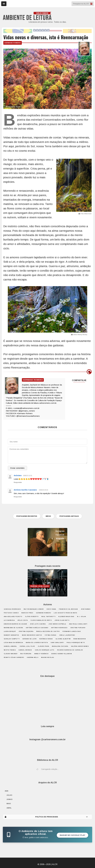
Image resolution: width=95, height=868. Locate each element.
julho (9, 795)
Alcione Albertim (63, 639)
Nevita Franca (10, 650)
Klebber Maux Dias (66, 617)
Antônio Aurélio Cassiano (25, 490)
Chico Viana (51, 609)
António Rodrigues (59, 628)
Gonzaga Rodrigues (12, 609)
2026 (6, 791)
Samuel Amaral (10, 646)
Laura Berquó (10, 631)
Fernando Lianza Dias (72, 631)
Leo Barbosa (9, 620)
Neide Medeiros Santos (32, 635)
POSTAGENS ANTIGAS (70, 516)
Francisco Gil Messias (68, 609)
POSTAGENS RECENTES (26, 516)
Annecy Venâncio (41, 654)
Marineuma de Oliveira (13, 628)
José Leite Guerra (38, 624)
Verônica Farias (46, 639)
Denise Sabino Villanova (62, 654)
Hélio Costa (23, 620)
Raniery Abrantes (11, 635)
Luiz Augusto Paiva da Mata (65, 613)
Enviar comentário (17, 468)
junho (10, 799)
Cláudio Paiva (43, 646)
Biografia (60, 539)
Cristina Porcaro (78, 628)
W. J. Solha (82, 617)
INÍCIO (48, 516)
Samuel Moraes (25, 650)
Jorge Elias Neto (62, 620)
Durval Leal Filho (27, 646)
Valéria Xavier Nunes (80, 646)
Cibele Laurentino (67, 635)
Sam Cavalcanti (57, 643)
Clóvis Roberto (32, 617)
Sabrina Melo (33, 657)
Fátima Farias (51, 635)
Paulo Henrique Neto (76, 643)
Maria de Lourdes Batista (37, 643)
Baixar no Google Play (73, 835)
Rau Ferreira (26, 654)
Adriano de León (29, 639)
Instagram (60, 531)
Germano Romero (13, 43)
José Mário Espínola (57, 624)
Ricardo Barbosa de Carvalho (70, 650)
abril (9, 808)
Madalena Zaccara (60, 646)
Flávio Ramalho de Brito (41, 620)
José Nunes (86, 609)
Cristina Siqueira (26, 631)
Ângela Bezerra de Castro (48, 631)
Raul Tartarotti (48, 617)
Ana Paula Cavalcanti (78, 624)
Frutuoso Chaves (11, 613)
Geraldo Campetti (12, 639)
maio (9, 804)
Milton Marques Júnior (34, 609)
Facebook (60, 535)
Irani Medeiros (80, 639)
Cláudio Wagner (11, 654)
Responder (18, 482)
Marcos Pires (27, 613)
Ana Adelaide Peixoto (13, 617)
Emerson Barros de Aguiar (15, 624)
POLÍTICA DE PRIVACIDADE (46, 817)
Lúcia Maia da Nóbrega (13, 643)
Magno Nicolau (48, 657)
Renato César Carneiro (14, 657)
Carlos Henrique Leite (45, 650)
